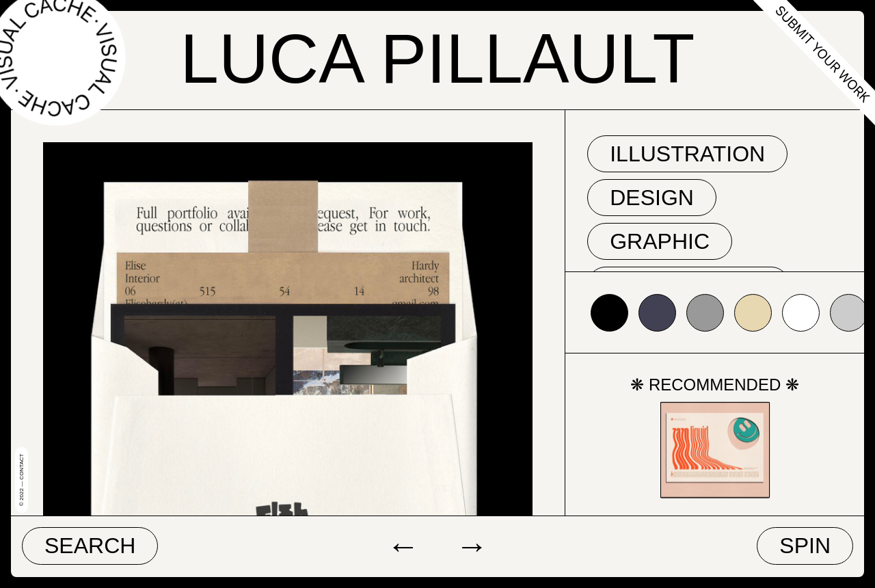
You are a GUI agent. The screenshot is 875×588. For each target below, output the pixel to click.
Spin (805, 546)
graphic (660, 241)
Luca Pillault (438, 58)
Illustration (687, 154)
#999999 (705, 313)
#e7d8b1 (753, 313)
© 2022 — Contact (22, 480)
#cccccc (849, 313)
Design (652, 198)
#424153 (657, 313)
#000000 (609, 313)
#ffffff (801, 313)
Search (90, 546)
